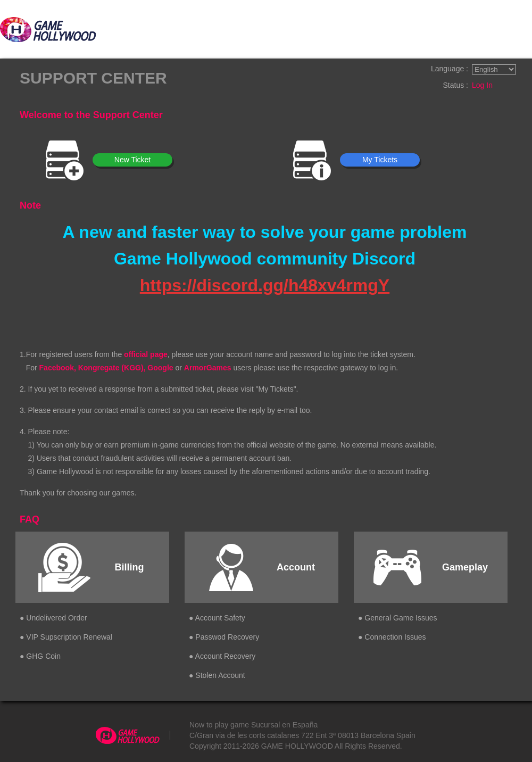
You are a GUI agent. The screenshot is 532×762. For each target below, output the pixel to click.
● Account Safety (217, 618)
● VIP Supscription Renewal (66, 637)
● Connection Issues (392, 637)
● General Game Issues (398, 618)
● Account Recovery (222, 656)
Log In (482, 85)
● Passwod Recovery (224, 637)
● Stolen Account (217, 675)
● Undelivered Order (53, 618)
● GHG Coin (40, 656)
